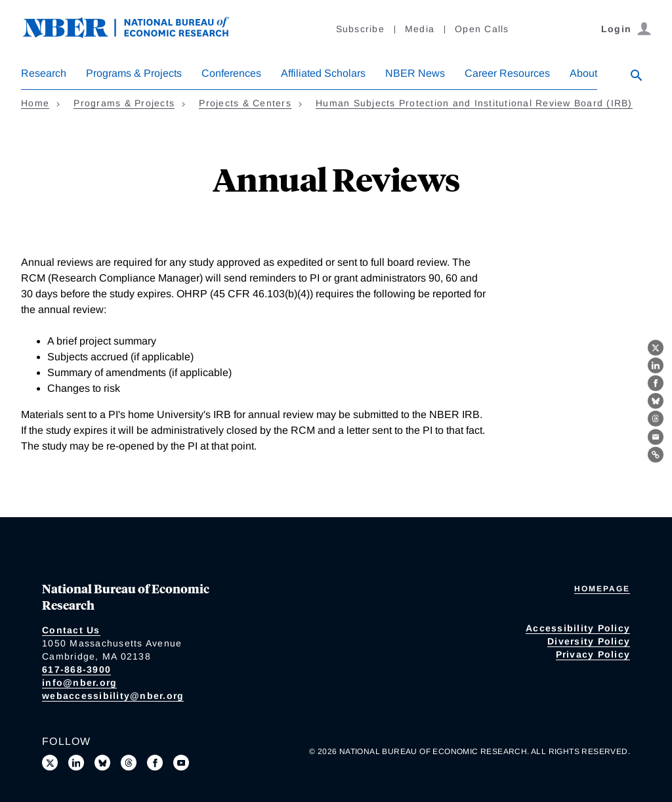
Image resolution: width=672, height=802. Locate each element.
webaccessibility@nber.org (113, 696)
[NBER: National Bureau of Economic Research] (136, 34)
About (583, 73)
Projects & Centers (245, 103)
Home (35, 103)
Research (44, 73)
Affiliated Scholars (323, 73)
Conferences (231, 73)
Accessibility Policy (578, 628)
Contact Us (71, 630)
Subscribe (360, 29)
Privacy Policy (593, 654)
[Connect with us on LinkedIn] (76, 763)
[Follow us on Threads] (129, 763)
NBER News (415, 73)
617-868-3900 (76, 669)
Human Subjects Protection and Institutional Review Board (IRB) (474, 103)
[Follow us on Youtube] (181, 763)
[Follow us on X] (50, 763)
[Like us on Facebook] (155, 763)
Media (420, 29)
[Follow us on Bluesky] (102, 763)
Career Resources (507, 73)
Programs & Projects (134, 73)
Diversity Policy (589, 641)
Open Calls (482, 29)
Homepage (602, 589)
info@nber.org (79, 683)
